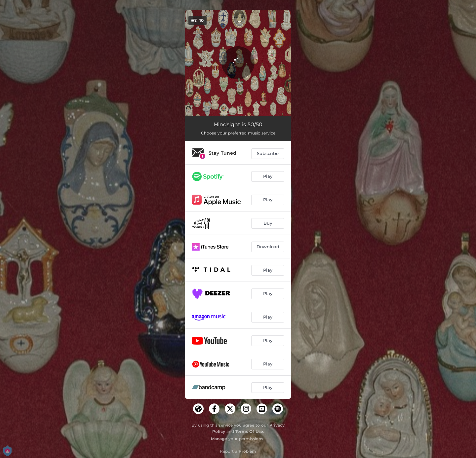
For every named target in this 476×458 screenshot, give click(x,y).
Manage (219, 439)
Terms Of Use (249, 431)
